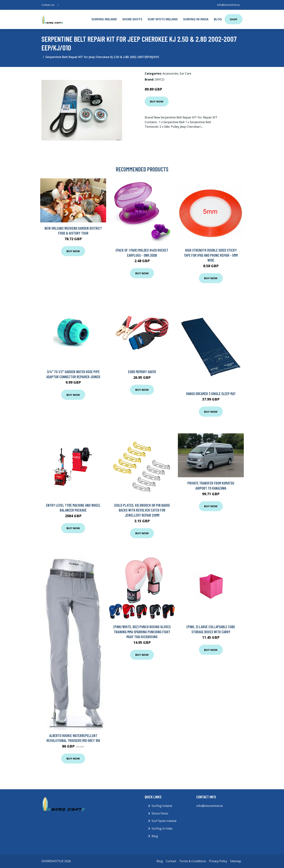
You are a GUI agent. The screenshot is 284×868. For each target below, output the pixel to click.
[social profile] (58, 5)
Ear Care (185, 73)
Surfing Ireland (104, 19)
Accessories (170, 73)
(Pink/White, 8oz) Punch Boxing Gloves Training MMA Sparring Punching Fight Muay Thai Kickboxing (142, 632)
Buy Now (157, 101)
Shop (234, 19)
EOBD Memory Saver (142, 372)
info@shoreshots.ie (228, 5)
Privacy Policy (218, 861)
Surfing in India (196, 19)
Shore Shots (132, 19)
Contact (171, 861)
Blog (218, 19)
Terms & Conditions (193, 861)
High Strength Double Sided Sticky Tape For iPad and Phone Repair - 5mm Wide (211, 255)
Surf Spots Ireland (163, 19)
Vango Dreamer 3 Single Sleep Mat (211, 394)
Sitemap (236, 861)
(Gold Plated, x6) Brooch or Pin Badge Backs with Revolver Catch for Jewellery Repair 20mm (142, 510)
